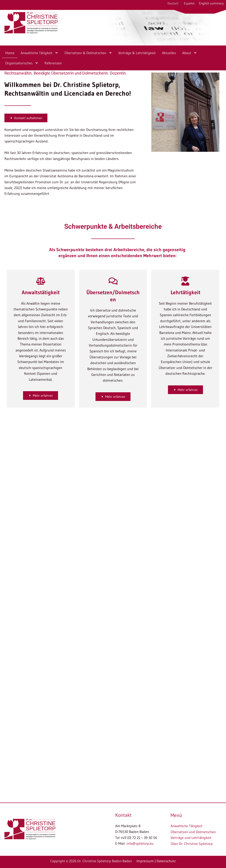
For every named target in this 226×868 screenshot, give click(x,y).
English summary (211, 3)
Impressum (145, 861)
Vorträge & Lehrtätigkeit (137, 53)
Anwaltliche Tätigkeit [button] (39, 53)
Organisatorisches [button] (22, 63)
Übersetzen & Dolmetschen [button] (88, 53)
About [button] (190, 53)
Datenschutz (166, 861)
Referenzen (53, 63)
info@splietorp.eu (140, 844)
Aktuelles (169, 53)
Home (10, 53)
